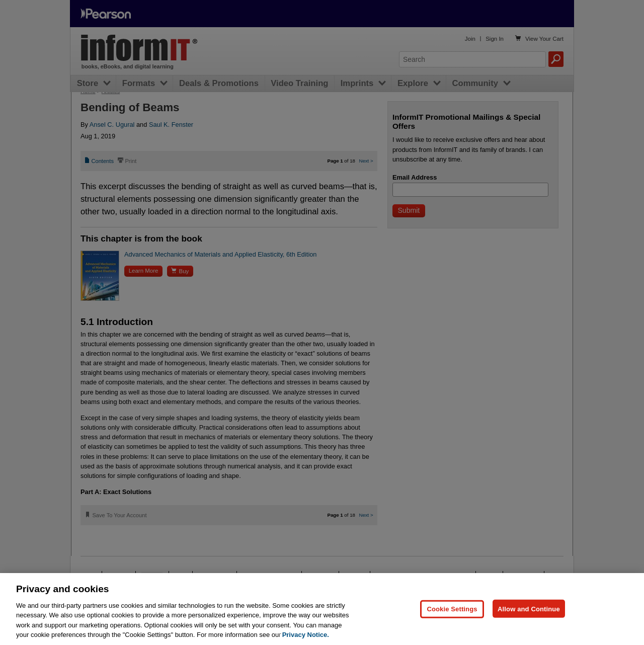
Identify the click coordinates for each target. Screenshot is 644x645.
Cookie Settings (452, 609)
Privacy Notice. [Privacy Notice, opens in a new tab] (306, 635)
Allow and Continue (529, 609)
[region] (322, 609)
